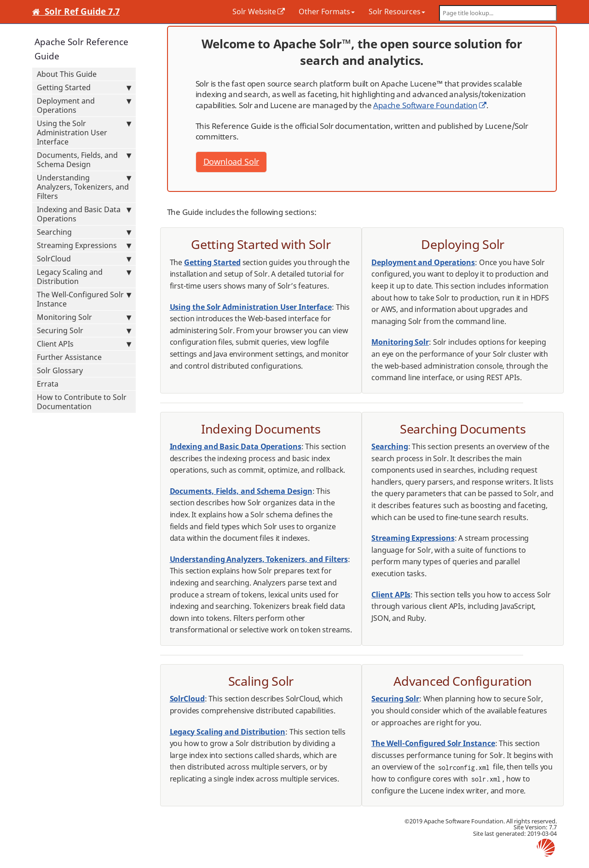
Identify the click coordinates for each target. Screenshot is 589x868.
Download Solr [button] (231, 162)
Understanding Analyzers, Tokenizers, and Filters (84, 187)
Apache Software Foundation (425, 105)
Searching (84, 232)
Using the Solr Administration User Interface (84, 133)
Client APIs (84, 344)
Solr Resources (397, 12)
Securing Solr (84, 330)
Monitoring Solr (84, 317)
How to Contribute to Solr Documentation (82, 402)
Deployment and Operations (84, 105)
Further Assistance (69, 357)
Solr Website (254, 12)
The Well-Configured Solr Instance (84, 299)
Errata (48, 384)
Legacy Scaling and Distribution (84, 277)
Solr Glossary (60, 370)
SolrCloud (84, 259)
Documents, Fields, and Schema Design (84, 160)
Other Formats (327, 12)
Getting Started (84, 87)
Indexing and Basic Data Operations (84, 214)
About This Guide (67, 74)
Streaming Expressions (84, 245)
